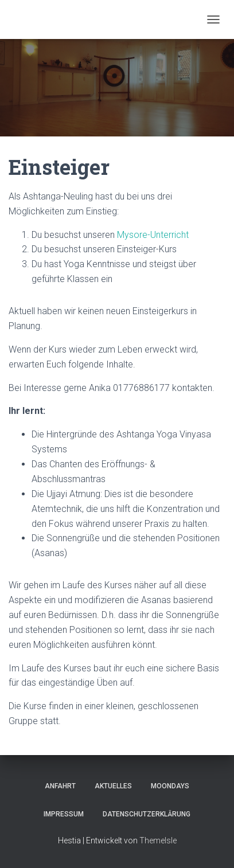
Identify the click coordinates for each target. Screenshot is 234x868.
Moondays (170, 786)
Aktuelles (113, 786)
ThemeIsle (158, 840)
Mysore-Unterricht (153, 235)
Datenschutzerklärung (147, 814)
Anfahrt (60, 786)
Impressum (64, 814)
